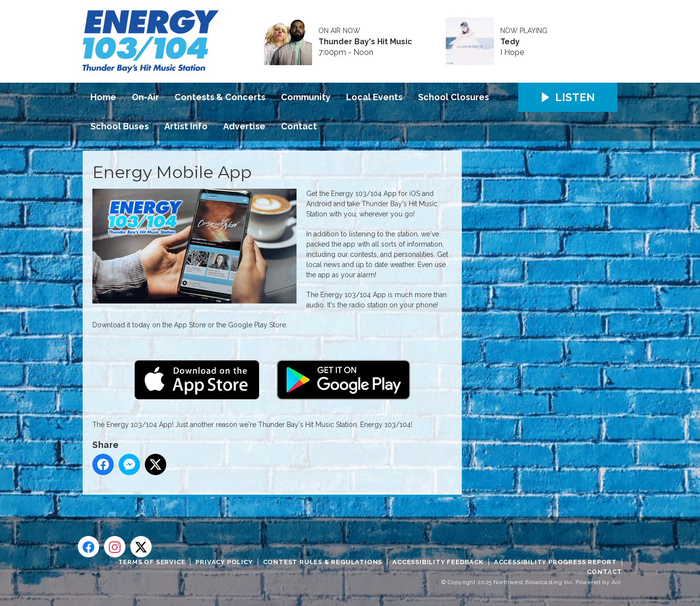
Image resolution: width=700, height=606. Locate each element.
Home (103, 97)
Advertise (244, 126)
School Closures (454, 97)
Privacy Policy (224, 562)
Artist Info (186, 126)
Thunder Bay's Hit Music (365, 42)
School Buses (120, 126)
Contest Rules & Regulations (323, 562)
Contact (299, 126)
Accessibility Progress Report (555, 562)
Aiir (616, 582)
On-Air (145, 97)
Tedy (510, 42)
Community (306, 97)
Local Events (374, 97)
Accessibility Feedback (438, 562)
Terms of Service (152, 562)
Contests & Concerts (220, 97)
